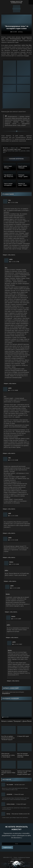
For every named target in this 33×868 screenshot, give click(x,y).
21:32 (17, 540)
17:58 (18, 262)
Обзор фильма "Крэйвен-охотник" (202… (21, 814)
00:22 (17, 390)
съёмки (28, 151)
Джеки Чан (18, 151)
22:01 (18, 564)
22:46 (17, 460)
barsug (21, 32)
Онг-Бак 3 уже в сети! (20, 785)
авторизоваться (6, 694)
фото (4, 152)
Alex (6, 268)
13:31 (17, 203)
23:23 (17, 516)
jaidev (6, 570)
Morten (8, 594)
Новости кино (14, 148)
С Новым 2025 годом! (19, 794)
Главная (6, 148)
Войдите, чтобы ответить (9, 255)
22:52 (19, 588)
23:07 (20, 619)
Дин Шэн (23, 151)
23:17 (21, 644)
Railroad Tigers (11, 151)
